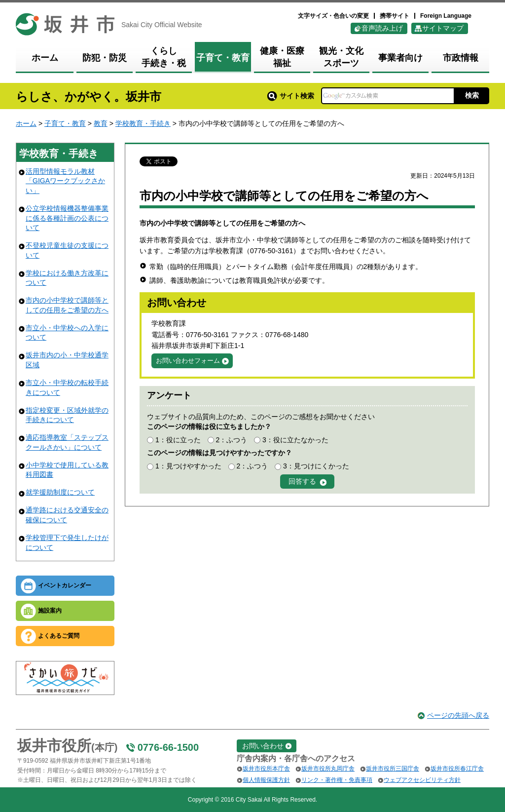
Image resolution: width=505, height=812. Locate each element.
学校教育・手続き (143, 123)
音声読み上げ (382, 28)
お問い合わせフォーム (188, 361)
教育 (101, 123)
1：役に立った (178, 440)
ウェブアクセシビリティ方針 (422, 780)
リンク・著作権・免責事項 (337, 780)
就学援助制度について (60, 492)
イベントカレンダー (65, 585)
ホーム (26, 123)
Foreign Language (446, 16)
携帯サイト (395, 16)
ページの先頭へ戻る (458, 715)
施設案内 (50, 611)
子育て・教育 (65, 123)
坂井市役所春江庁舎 (457, 769)
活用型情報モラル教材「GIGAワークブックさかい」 (65, 181)
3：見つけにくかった (316, 466)
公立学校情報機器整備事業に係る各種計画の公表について (67, 218)
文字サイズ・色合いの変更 (333, 16)
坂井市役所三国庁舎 (393, 769)
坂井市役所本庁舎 (266, 769)
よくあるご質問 (59, 636)
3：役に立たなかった (295, 440)
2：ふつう (231, 440)
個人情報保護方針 (266, 780)
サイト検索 (291, 96)
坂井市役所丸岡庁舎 (328, 769)
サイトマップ (443, 28)
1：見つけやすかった (188, 466)
